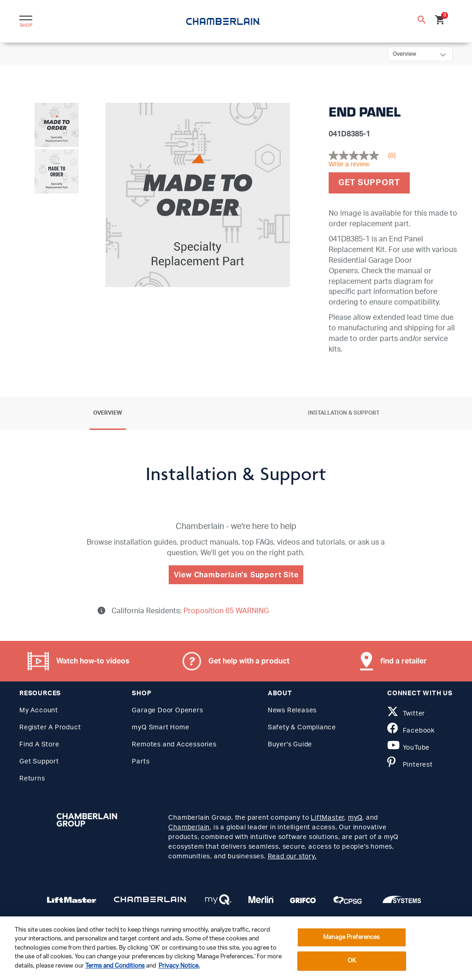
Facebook (411, 731)
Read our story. (292, 857)
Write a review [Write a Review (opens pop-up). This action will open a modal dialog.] (349, 164)
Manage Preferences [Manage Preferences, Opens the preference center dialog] (351, 937)
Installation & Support (344, 413)
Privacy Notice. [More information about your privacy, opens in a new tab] (179, 966)
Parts (141, 762)
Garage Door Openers (167, 710)
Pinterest (410, 765)
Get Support (369, 183)
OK (352, 961)
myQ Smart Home (160, 728)
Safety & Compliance (302, 728)
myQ (355, 818)
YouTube (408, 748)
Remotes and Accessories (174, 745)
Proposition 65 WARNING (225, 611)
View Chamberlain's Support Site (236, 575)
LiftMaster (327, 818)
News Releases (292, 710)
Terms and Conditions (115, 966)
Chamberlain (189, 827)
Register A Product (50, 728)
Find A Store (39, 745)
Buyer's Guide (290, 745)
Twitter (406, 714)
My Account (39, 710)
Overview (108, 413)
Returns (32, 779)
